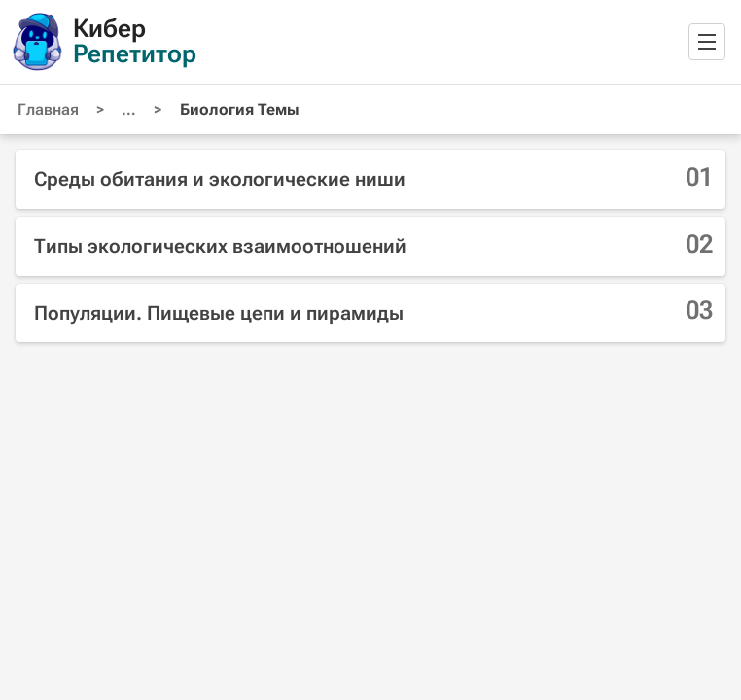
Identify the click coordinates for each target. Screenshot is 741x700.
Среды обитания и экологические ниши (220, 179)
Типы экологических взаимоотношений (220, 246)
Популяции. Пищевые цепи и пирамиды (219, 313)
